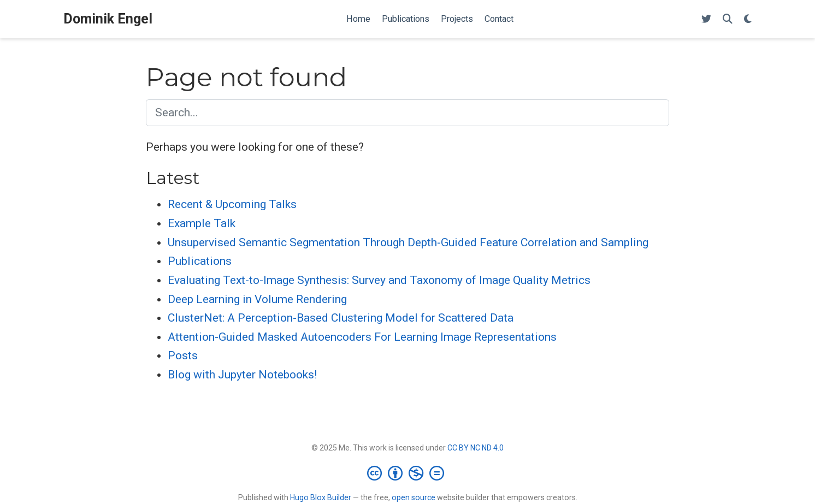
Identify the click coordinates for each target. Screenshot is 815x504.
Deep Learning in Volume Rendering (257, 299)
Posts (183, 355)
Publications (200, 261)
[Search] (728, 19)
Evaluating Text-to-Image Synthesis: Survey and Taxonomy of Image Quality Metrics (379, 280)
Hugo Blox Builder (321, 497)
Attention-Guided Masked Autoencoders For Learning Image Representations (362, 337)
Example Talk (202, 223)
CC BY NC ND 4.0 (476, 448)
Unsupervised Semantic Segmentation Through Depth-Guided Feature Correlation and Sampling (408, 242)
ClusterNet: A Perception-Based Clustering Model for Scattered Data (341, 318)
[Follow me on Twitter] (706, 19)
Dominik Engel (108, 19)
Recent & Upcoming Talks (232, 204)
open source (414, 497)
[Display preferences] (748, 19)
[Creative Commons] (408, 473)
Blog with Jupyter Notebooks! (242, 375)
